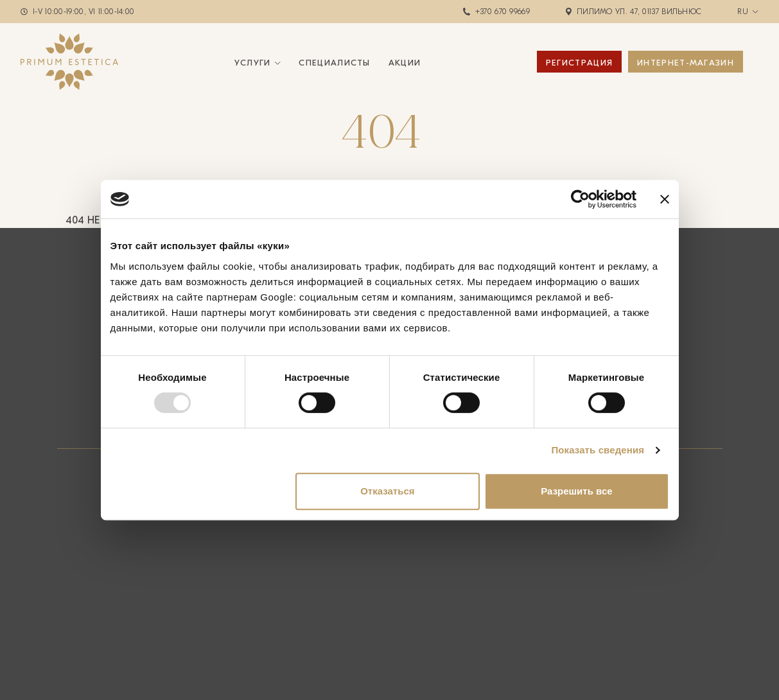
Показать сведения (598, 450)
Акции (405, 63)
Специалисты (334, 63)
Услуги (253, 63)
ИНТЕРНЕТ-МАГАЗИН (686, 63)
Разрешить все (576, 491)
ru (743, 12)
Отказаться (387, 491)
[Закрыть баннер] (665, 199)
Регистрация (579, 63)
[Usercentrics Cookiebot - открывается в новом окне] (580, 199)
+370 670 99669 (503, 12)
